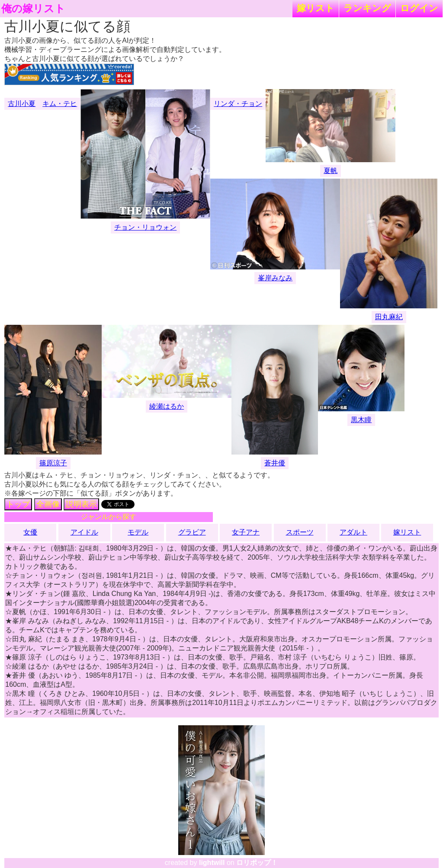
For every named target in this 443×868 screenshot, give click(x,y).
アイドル (84, 532)
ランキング (367, 8)
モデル (138, 532)
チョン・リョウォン (145, 227)
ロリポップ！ (257, 863)
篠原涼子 (53, 463)
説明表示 (81, 504)
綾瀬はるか (167, 406)
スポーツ (300, 532)
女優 (30, 532)
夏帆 (331, 171)
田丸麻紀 (389, 317)
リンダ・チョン (238, 104)
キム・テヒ (60, 104)
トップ (18, 504)
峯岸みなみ (275, 278)
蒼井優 (275, 463)
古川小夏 (22, 104)
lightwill (212, 863)
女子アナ (246, 532)
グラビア (192, 532)
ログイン (419, 8)
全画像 (48, 504)
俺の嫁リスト (33, 9)
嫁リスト (316, 8)
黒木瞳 (361, 420)
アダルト (353, 532)
